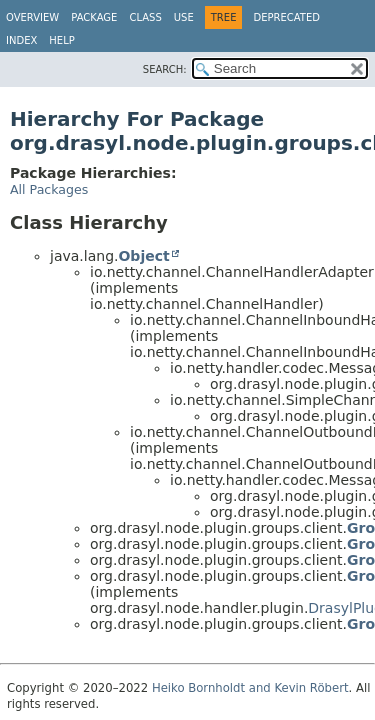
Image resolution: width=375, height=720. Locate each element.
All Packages (49, 189)
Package (94, 17)
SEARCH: (165, 69)
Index (21, 40)
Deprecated (286, 17)
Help (61, 40)
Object (143, 256)
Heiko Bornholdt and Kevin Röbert (250, 688)
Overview (32, 17)
